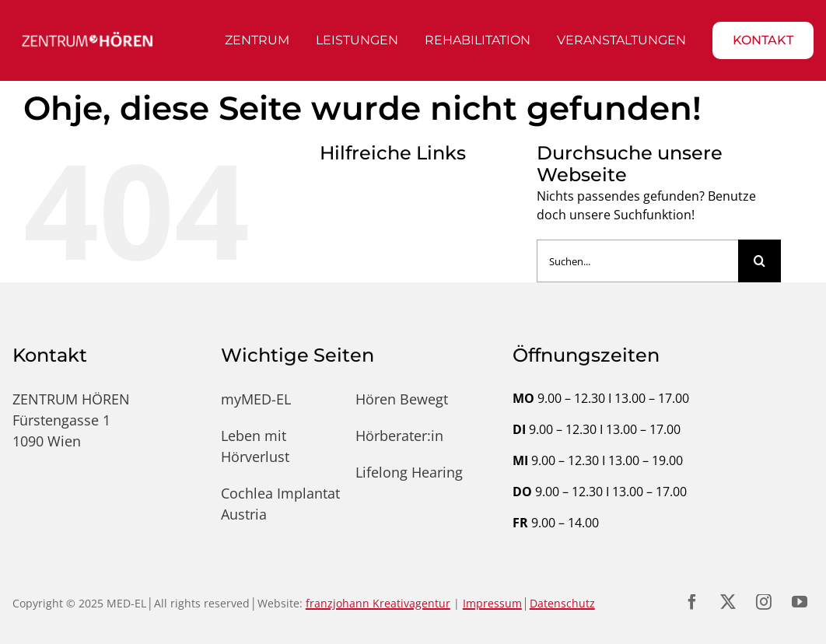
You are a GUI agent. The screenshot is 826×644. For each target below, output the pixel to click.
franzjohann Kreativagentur (378, 603)
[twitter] (728, 602)
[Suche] (759, 261)
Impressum (492, 603)
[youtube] (800, 602)
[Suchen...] (637, 261)
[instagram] (764, 602)
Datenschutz (562, 603)
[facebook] (692, 602)
